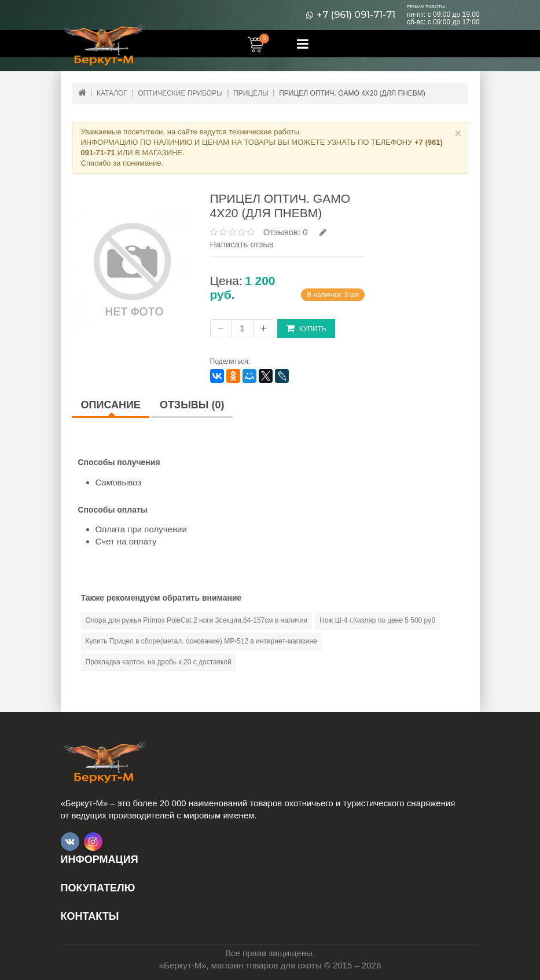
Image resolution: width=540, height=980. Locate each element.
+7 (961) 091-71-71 (356, 15)
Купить (306, 328)
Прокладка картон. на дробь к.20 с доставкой (159, 662)
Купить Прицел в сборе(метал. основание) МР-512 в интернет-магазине (201, 641)
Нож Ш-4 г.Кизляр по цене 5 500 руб (377, 620)
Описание (111, 405)
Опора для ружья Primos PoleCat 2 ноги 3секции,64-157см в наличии (197, 620)
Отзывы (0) (192, 405)
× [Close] (458, 133)
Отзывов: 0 (286, 232)
